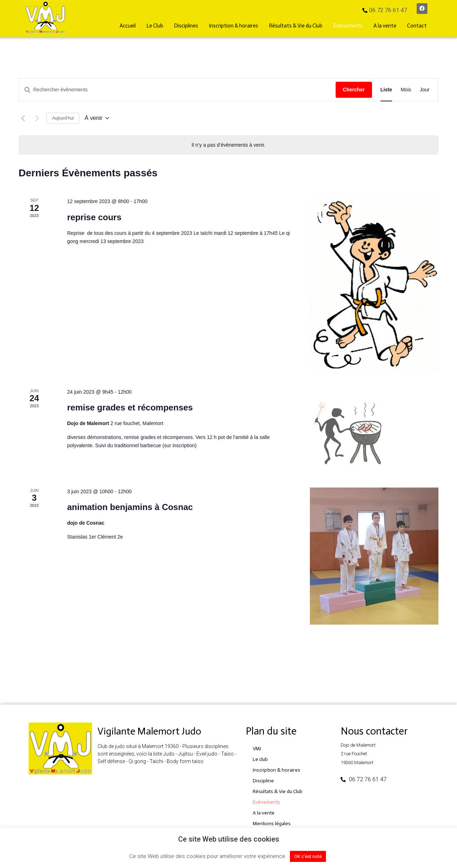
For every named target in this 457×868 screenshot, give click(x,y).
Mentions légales (272, 824)
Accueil (128, 26)
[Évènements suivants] (37, 118)
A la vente (385, 26)
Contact (417, 26)
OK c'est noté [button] (308, 856)
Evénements (348, 26)
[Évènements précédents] (23, 118)
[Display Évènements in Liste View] (386, 90)
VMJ (257, 749)
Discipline (263, 781)
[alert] (228, 145)
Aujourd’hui (63, 118)
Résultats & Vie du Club (296, 26)
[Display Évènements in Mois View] (406, 90)
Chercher (354, 90)
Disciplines (186, 26)
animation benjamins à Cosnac (130, 507)
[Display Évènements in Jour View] (425, 90)
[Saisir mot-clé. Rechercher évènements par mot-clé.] (177, 90)
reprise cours (94, 217)
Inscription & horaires (233, 26)
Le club (260, 759)
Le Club (155, 26)
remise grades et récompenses (130, 407)
